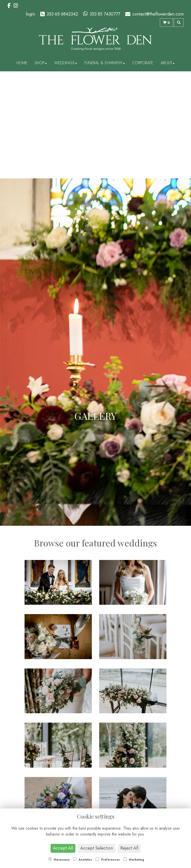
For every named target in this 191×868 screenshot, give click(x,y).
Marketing (134, 860)
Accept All (63, 848)
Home (22, 63)
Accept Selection (97, 848)
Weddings (66, 63)
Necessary (59, 860)
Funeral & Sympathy (105, 63)
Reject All (129, 848)
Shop (41, 63)
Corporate (143, 63)
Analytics (83, 860)
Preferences (108, 860)
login (30, 14)
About (168, 63)
